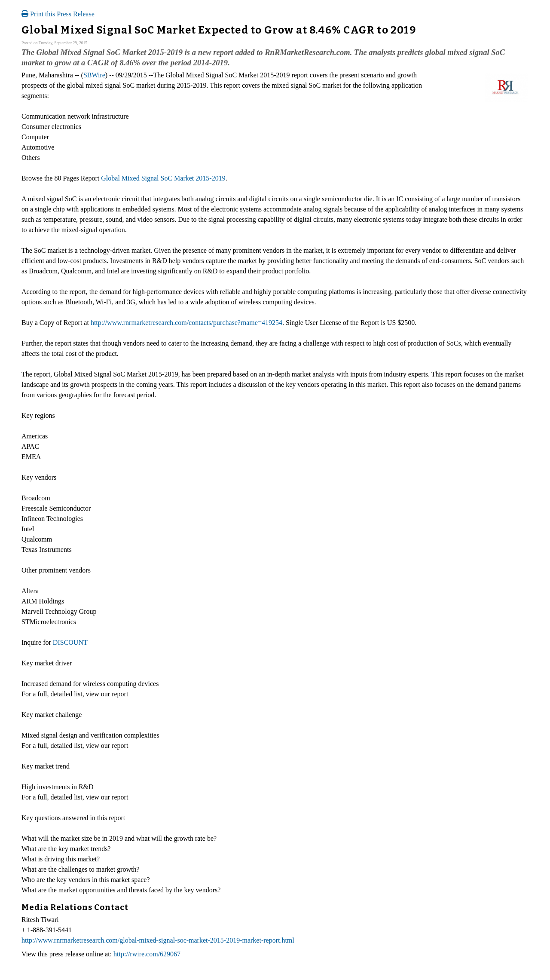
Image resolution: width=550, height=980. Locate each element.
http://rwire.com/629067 (147, 954)
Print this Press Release (58, 14)
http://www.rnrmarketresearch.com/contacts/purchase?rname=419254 (186, 323)
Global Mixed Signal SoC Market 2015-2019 (163, 178)
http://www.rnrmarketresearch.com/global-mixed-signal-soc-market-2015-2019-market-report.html (158, 940)
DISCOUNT (70, 642)
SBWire (94, 75)
